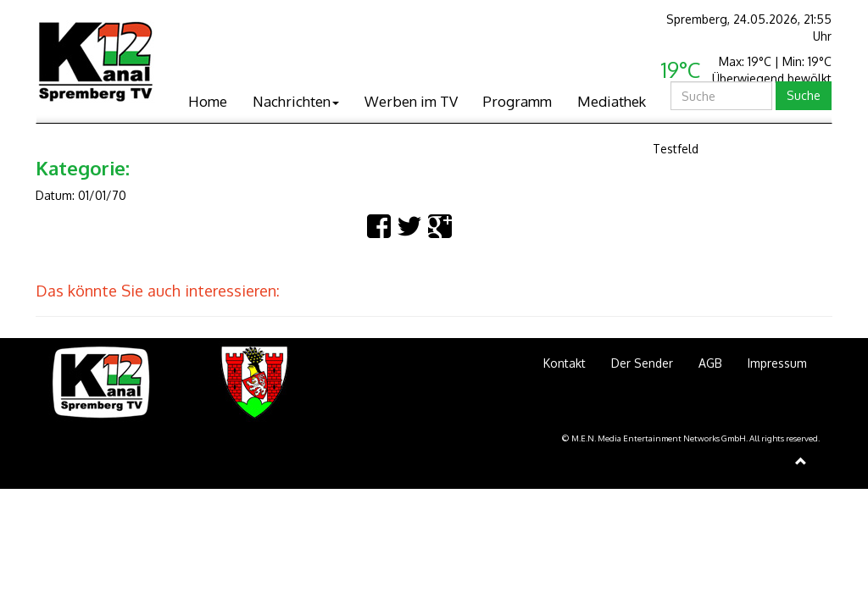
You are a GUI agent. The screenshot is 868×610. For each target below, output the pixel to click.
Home (208, 101)
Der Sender (642, 363)
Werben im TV (411, 101)
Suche (804, 95)
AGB (710, 363)
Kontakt (565, 363)
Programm (517, 101)
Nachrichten (296, 101)
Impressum (777, 363)
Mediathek (612, 101)
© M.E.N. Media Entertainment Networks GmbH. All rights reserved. (691, 438)
